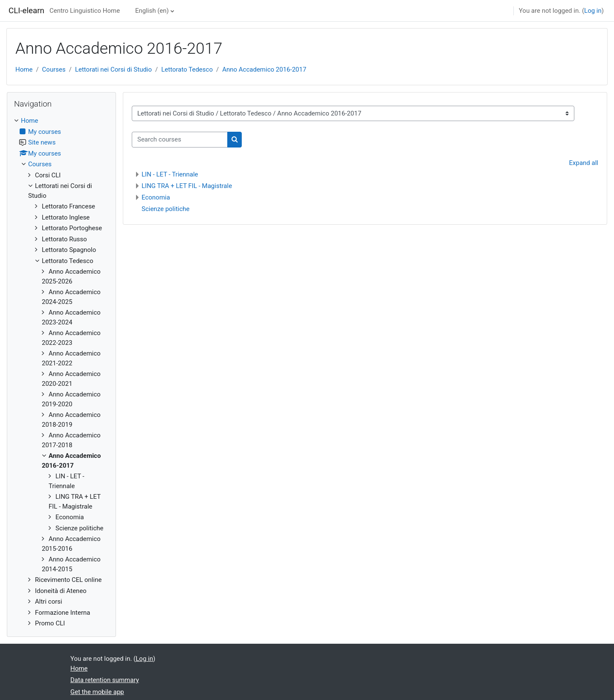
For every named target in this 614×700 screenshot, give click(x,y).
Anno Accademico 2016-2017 (264, 69)
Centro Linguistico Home (85, 11)
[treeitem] (61, 372)
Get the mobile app (97, 692)
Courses (54, 69)
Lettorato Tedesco (187, 69)
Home (24, 69)
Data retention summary (105, 680)
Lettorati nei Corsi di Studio (113, 69)
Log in (593, 11)
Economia (156, 197)
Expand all (584, 163)
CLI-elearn (26, 11)
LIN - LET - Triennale (170, 174)
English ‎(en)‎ (152, 11)
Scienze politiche (166, 209)
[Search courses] (180, 140)
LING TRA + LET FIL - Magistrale (187, 186)
